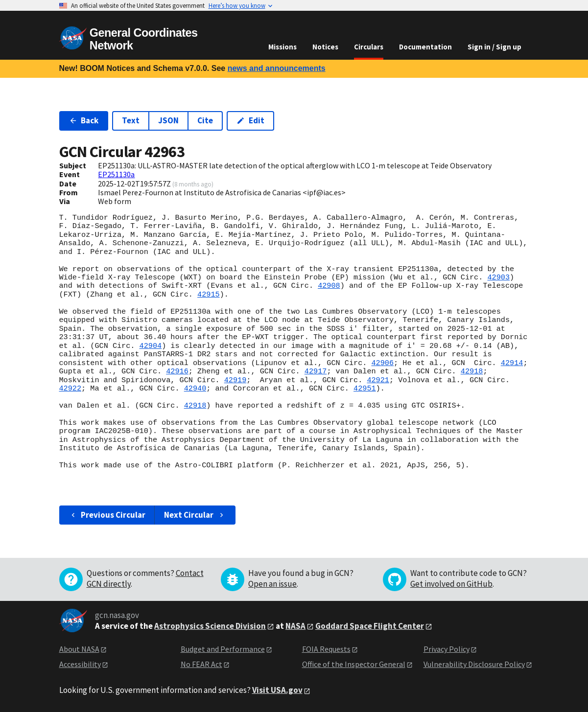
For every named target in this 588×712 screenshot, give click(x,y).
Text (131, 120)
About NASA (79, 649)
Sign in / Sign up (494, 47)
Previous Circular (107, 515)
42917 (316, 371)
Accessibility (80, 664)
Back (84, 120)
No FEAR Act (201, 664)
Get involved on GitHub (451, 584)
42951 (365, 389)
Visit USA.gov (277, 690)
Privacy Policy (447, 649)
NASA (295, 626)
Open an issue (272, 584)
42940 (195, 389)
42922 (71, 389)
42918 (472, 371)
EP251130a (116, 174)
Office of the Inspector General (354, 664)
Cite (205, 120)
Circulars (369, 47)
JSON (168, 120)
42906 (382, 363)
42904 (151, 346)
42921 (378, 380)
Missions (282, 47)
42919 (235, 380)
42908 (329, 286)
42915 (209, 295)
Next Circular (195, 515)
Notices (325, 47)
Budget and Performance (223, 649)
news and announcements (277, 68)
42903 (498, 277)
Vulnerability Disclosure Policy (474, 664)
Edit (250, 120)
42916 (177, 371)
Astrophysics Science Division (210, 626)
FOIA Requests (326, 649)
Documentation (425, 47)
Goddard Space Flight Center (370, 626)
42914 (512, 363)
